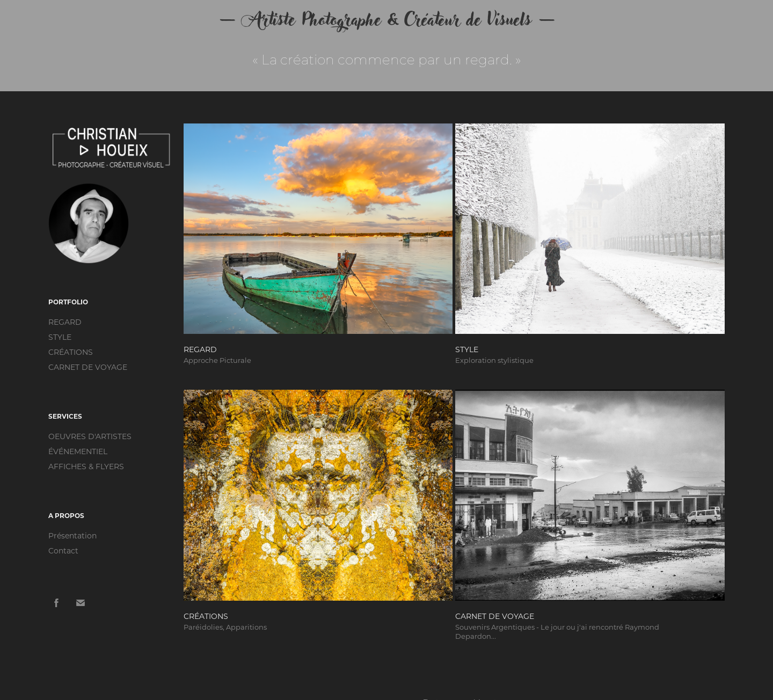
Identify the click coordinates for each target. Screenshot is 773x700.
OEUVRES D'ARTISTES (90, 436)
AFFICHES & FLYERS (86, 466)
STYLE (60, 337)
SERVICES (65, 416)
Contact (63, 550)
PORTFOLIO (68, 302)
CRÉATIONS (71, 352)
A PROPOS (66, 515)
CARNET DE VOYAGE (88, 367)
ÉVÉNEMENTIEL (78, 451)
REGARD (65, 322)
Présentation (72, 535)
